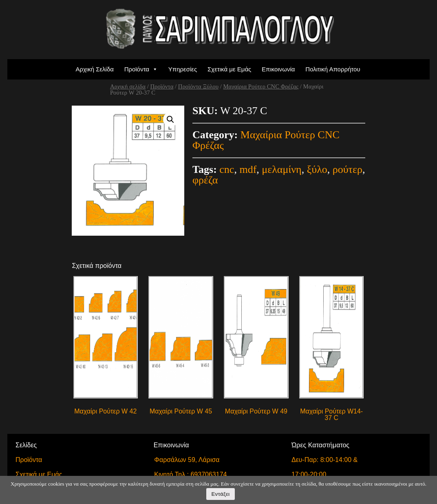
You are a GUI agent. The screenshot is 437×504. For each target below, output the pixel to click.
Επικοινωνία (278, 69)
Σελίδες (26, 445)
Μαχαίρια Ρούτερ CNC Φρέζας (261, 86)
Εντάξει (221, 494)
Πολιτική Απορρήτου (333, 69)
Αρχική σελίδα (128, 86)
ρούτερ (348, 169)
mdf (248, 169)
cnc (227, 169)
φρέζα (205, 180)
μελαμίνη (281, 169)
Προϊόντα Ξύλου (198, 86)
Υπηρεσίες (183, 69)
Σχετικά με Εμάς (229, 69)
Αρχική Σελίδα (95, 69)
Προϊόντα (137, 69)
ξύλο (317, 169)
